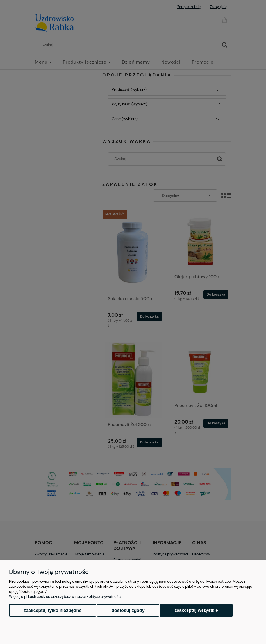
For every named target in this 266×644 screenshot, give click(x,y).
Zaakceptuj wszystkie (196, 610)
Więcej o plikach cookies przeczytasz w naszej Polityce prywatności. (66, 597)
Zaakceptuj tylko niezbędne (53, 610)
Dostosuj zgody (128, 610)
